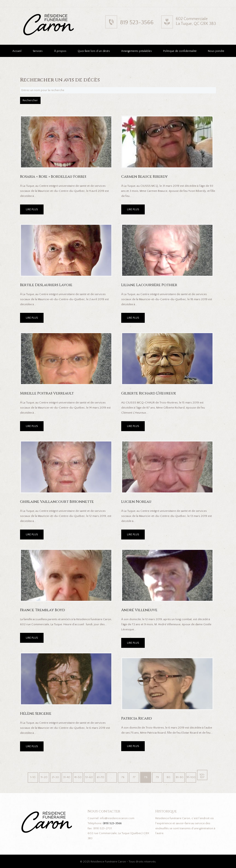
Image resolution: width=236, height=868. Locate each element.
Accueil (17, 51)
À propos (60, 51)
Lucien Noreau (137, 503)
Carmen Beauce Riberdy (146, 178)
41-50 (76, 777)
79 (159, 777)
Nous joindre (216, 51)
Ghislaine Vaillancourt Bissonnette (59, 503)
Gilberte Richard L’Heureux (150, 395)
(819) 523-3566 (113, 823)
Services (38, 51)
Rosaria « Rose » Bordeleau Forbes (55, 178)
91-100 (194, 777)
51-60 (88, 777)
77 (135, 777)
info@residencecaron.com (117, 818)
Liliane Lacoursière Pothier (150, 286)
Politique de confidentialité (180, 51)
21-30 (52, 777)
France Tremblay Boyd (44, 612)
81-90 (183, 777)
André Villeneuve (140, 612)
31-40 (64, 777)
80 (171, 777)
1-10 (29, 777)
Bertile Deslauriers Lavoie (47, 286)
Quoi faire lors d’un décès (94, 51)
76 (123, 777)
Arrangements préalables (137, 51)
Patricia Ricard (137, 720)
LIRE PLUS (32, 211)
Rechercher (33, 101)
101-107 (206, 777)
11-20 (41, 777)
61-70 (100, 777)
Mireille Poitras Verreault (48, 395)
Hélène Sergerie (36, 715)
